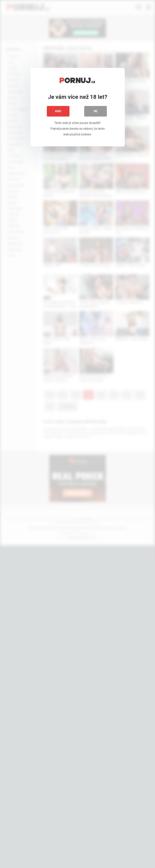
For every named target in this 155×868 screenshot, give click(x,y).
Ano (58, 111)
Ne (96, 111)
